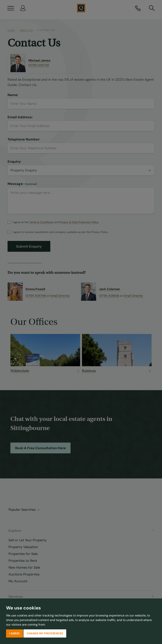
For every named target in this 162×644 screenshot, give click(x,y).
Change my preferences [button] (45, 633)
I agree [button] (15, 633)
